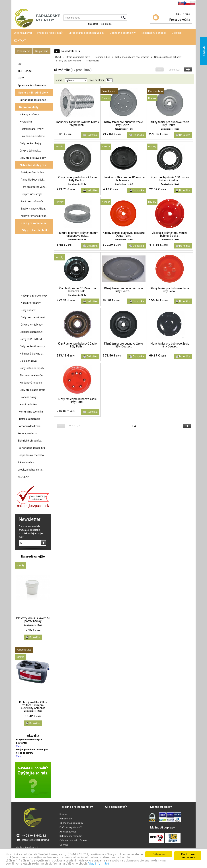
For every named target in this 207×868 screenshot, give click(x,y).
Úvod (58, 57)
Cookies (177, 33)
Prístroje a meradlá (29, 419)
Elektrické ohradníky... (30, 441)
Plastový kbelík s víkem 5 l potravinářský (33, 620)
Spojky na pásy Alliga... (34, 209)
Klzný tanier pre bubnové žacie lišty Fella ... (170, 290)
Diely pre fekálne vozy (32, 346)
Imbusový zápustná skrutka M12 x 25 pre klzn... (77, 124)
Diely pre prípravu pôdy (33, 158)
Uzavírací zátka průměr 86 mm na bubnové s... (124, 179)
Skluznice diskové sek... (35, 288)
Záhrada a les (26, 462)
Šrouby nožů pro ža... (33, 281)
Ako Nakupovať (68, 832)
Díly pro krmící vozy (32, 325)
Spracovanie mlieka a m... (33, 85)
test (20, 64)
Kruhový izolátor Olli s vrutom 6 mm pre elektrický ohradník (33, 705)
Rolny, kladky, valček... (33, 180)
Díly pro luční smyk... (32, 194)
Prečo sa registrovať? (50, 33)
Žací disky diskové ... (33, 245)
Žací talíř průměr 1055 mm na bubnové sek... (77, 290)
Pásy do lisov (28, 310)
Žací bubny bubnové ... (34, 266)
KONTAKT (20, 41)
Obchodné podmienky (123, 33)
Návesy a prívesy (29, 114)
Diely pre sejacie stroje (32, 390)
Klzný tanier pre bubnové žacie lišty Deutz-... (124, 124)
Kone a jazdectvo (28, 433)
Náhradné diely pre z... (34, 165)
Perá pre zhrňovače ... (33, 201)
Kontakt (64, 814)
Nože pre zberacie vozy (34, 296)
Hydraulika (26, 122)
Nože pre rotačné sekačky (168, 57)
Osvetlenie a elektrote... (33, 136)
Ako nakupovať (23, 33)
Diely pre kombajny (31, 143)
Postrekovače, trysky (32, 129)
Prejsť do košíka (180, 20)
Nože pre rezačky (31, 303)
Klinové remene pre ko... (34, 216)
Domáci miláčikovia (29, 426)
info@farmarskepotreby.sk (36, 840)
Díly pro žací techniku (35, 230)
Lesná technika (28, 404)
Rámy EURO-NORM (31, 339)
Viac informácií (99, 863)
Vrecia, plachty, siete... (31, 470)
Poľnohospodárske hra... (32, 448)
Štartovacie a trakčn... (32, 375)
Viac (18, 746)
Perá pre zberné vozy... (34, 187)
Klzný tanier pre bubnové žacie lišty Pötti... (77, 401)
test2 (21, 78)
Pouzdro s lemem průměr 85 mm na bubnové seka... (77, 234)
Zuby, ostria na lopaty (32, 368)
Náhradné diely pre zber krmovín (132, 57)
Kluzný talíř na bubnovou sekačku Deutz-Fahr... (124, 234)
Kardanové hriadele (31, 383)
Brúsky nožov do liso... (33, 172)
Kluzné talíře (29, 237)
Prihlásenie (17, 4)
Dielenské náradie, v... (32, 332)
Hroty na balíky (28, 397)
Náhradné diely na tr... (32, 354)
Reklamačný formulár (71, 836)
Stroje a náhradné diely (33, 93)
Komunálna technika (31, 412)
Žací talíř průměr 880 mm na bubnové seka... (170, 234)
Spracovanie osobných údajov (86, 33)
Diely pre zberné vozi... (34, 317)
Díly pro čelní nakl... (30, 151)
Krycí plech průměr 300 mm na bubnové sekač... (170, 179)
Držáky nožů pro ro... (33, 259)
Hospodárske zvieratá (31, 455)
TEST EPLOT (25, 71)
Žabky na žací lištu (32, 252)
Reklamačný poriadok (154, 33)
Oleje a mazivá (28, 361)
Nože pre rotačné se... (35, 223)
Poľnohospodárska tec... (33, 100)
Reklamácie (66, 819)
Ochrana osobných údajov (73, 840)
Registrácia (31, 4)
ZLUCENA (23, 477)
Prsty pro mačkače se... (35, 274)
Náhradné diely (29, 107)
